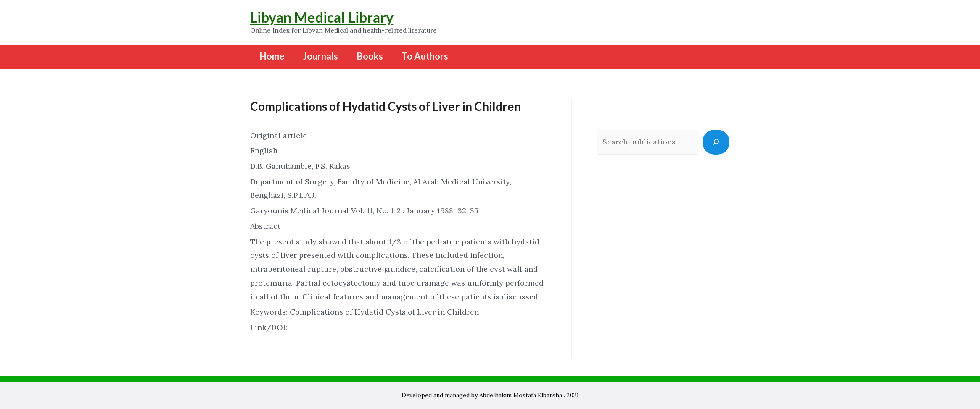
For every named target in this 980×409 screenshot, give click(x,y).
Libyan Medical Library (322, 17)
